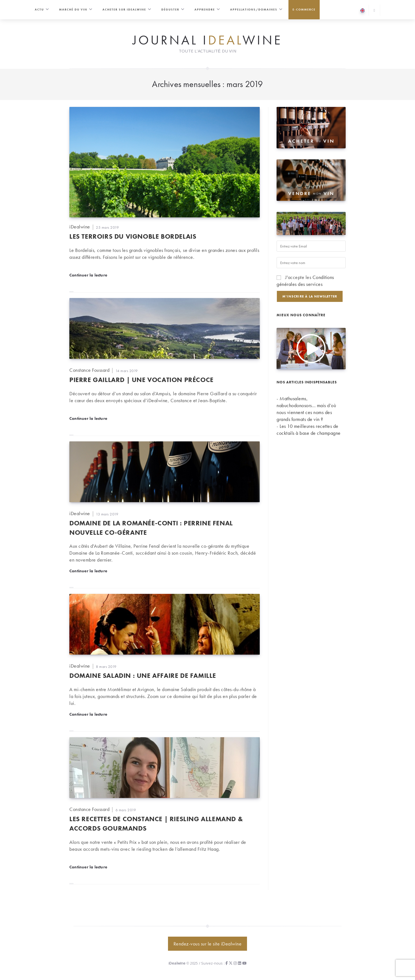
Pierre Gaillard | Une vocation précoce (141, 380)
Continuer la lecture (88, 275)
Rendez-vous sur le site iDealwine (208, 944)
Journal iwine (207, 40)
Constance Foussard (89, 370)
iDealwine (80, 227)
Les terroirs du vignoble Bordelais (133, 236)
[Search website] (374, 11)
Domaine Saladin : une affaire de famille (143, 675)
